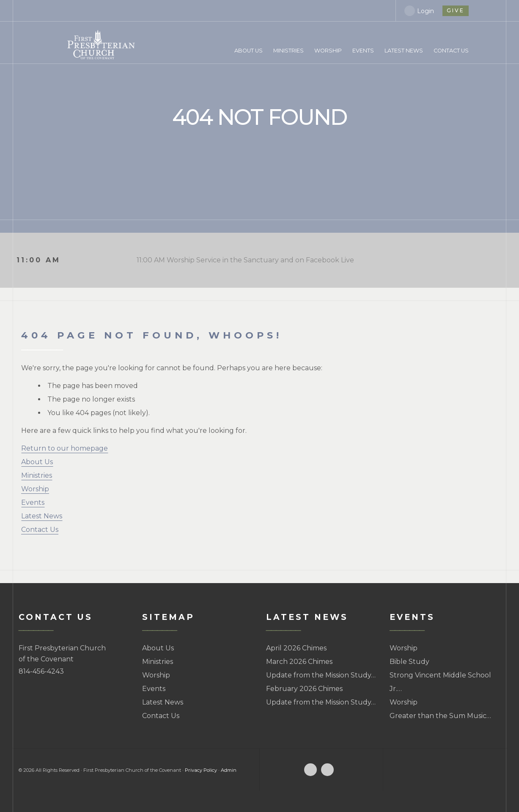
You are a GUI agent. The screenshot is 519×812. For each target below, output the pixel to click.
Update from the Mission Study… (321, 675)
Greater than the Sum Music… (440, 716)
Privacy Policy (201, 770)
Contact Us (40, 530)
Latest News (42, 516)
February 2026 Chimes (304, 689)
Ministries (37, 475)
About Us (37, 462)
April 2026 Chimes (296, 648)
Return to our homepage (65, 448)
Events (33, 502)
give (455, 10)
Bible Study (409, 662)
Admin (229, 770)
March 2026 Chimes (299, 662)
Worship (35, 489)
